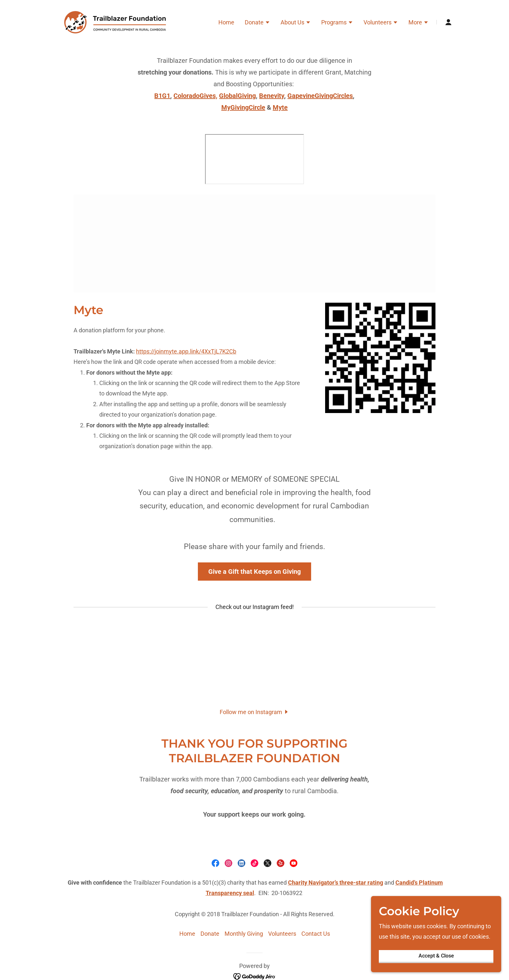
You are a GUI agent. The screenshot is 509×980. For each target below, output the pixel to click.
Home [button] (187, 934)
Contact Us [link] (316, 934)
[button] (257, 23)
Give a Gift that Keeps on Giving (255, 572)
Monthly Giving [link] (244, 934)
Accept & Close (436, 956)
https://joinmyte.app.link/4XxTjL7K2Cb (186, 351)
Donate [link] (210, 934)
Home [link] (226, 22)
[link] (118, 22)
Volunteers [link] (282, 934)
